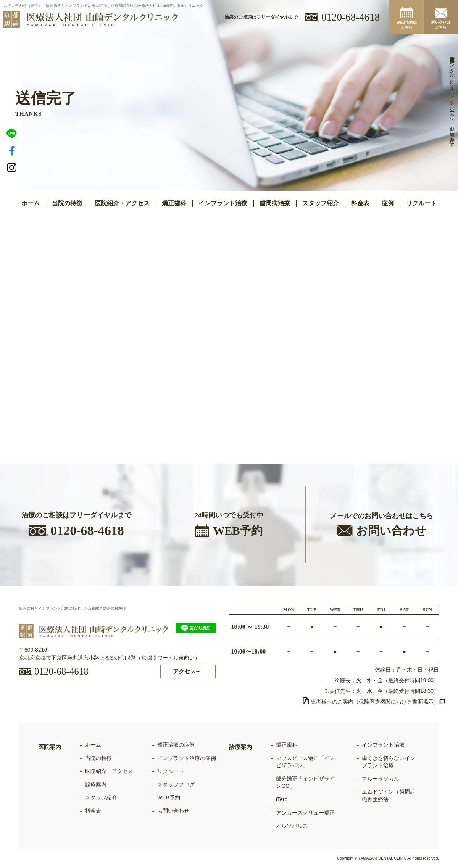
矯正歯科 (287, 745)
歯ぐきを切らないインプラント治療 (389, 762)
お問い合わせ (173, 811)
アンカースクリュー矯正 (305, 813)
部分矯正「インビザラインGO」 (305, 783)
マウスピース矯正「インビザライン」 (305, 762)
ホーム (31, 203)
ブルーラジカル (381, 779)
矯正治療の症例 (176, 745)
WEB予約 (169, 797)
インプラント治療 (383, 745)
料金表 (360, 203)
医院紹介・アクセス (122, 203)
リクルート (421, 203)
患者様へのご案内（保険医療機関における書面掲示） (371, 702)
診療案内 (96, 784)
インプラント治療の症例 (187, 758)
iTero (282, 799)
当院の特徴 (67, 203)
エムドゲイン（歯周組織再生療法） (389, 796)
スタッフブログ (176, 784)
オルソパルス (292, 826)
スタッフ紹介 (321, 203)
